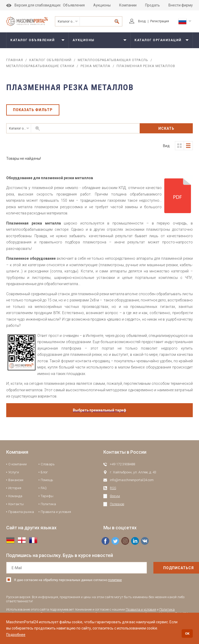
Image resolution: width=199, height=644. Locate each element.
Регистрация (160, 21)
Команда (15, 496)
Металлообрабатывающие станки (40, 66)
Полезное (117, 504)
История (15, 488)
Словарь (48, 464)
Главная (15, 60)
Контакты (16, 504)
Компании (128, 5)
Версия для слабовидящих (33, 5)
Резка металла (95, 66)
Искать (166, 128)
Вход (137, 21)
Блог (44, 472)
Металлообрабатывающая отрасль (113, 60)
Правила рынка (21, 512)
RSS (113, 488)
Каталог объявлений (69, 21)
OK (187, 634)
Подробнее (16, 635)
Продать (152, 5)
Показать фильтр (33, 110)
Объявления (74, 5)
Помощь (47, 480)
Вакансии (16, 480)
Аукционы (102, 5)
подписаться (168, 568)
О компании (17, 464)
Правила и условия (56, 512)
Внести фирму (181, 5)
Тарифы (47, 496)
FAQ (44, 488)
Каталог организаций (158, 40)
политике (115, 580)
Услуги (14, 472)
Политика (48, 504)
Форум (115, 496)
